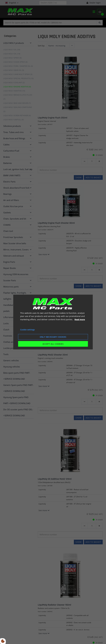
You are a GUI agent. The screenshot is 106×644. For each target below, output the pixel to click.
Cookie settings (27, 330)
